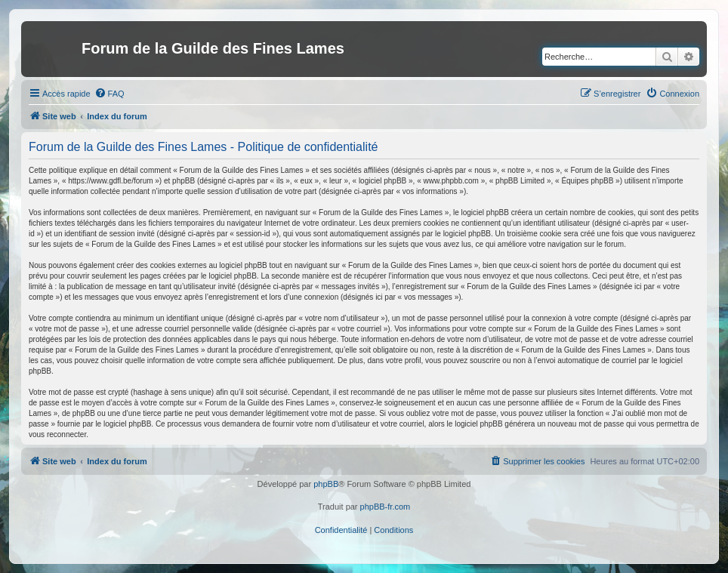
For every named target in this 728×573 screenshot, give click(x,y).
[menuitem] (110, 94)
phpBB (326, 484)
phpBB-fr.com (386, 507)
